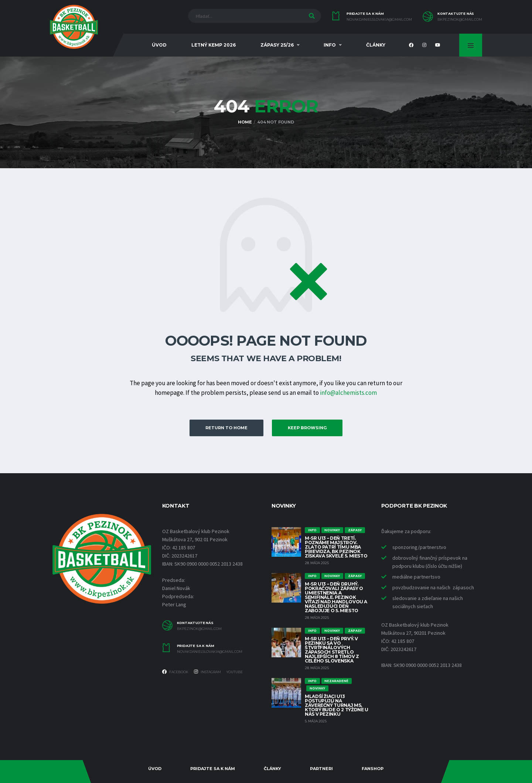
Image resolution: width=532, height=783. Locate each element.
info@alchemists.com (348, 393)
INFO (330, 45)
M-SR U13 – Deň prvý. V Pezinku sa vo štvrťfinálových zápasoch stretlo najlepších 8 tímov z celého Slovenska (332, 650)
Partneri (321, 769)
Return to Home (226, 428)
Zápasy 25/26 (277, 45)
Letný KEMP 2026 (214, 45)
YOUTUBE (235, 672)
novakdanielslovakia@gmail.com (379, 20)
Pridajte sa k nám (213, 769)
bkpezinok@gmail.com (460, 20)
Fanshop (373, 769)
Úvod (159, 45)
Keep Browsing (307, 428)
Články (376, 45)
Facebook (175, 672)
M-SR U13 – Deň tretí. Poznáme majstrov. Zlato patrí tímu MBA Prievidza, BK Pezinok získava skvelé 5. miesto (336, 547)
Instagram (207, 672)
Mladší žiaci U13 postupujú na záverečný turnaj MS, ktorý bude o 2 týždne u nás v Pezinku (337, 705)
